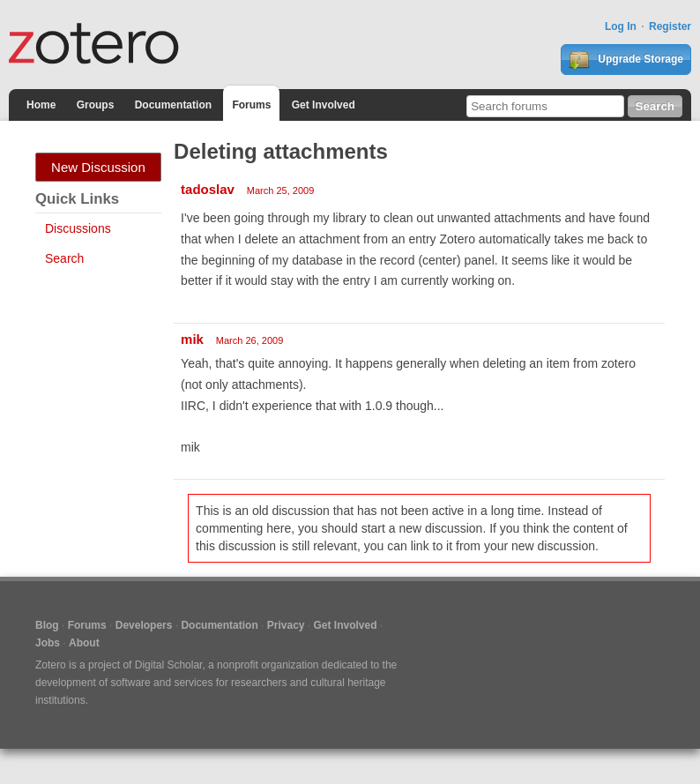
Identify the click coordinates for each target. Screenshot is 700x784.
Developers (144, 625)
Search (64, 258)
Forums (251, 105)
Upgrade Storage (626, 60)
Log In (621, 26)
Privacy (286, 625)
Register (670, 26)
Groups (96, 105)
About (84, 643)
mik (192, 339)
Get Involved (324, 105)
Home (41, 105)
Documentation (173, 105)
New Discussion (98, 167)
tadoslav (208, 189)
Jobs (48, 643)
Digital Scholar (169, 665)
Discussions (78, 228)
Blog (47, 625)
